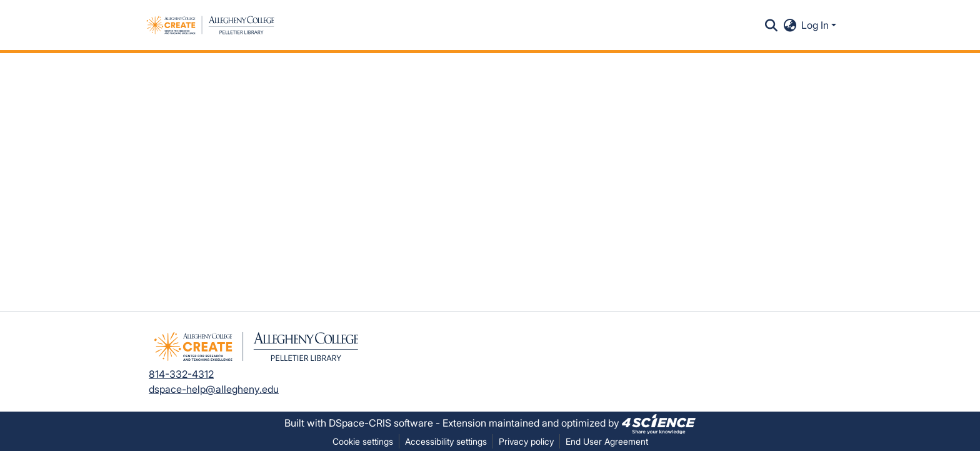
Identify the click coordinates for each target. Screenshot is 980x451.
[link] (659, 423)
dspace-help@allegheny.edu (214, 389)
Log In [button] (816, 25)
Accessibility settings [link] (446, 441)
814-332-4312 (181, 374)
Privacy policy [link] (526, 441)
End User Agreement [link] (607, 441)
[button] (210, 25)
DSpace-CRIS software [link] (381, 423)
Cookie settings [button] (363, 441)
